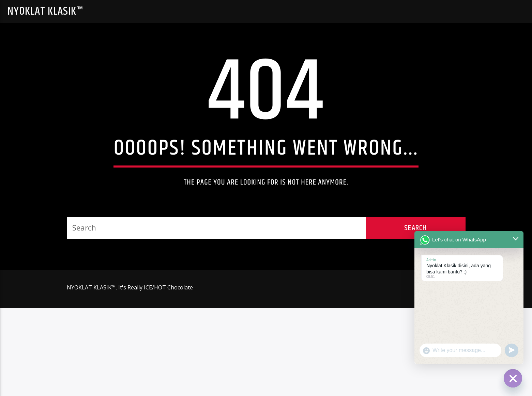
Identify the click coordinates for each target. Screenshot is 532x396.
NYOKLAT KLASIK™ (45, 11)
